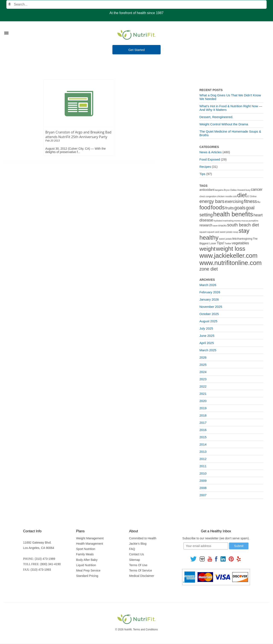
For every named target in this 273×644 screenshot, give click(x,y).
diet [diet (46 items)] (242, 195)
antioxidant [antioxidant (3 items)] (207, 190)
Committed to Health (143, 538)
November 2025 (211, 307)
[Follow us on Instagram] (202, 559)
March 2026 (208, 285)
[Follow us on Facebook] (216, 559)
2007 (203, 495)
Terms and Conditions (145, 630)
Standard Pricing (87, 576)
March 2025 (208, 350)
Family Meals (85, 554)
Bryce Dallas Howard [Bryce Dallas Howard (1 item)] (235, 190)
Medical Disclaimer (142, 576)
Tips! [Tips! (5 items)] (220, 243)
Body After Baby (87, 560)
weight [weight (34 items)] (207, 249)
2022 (203, 386)
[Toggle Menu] (6, 28)
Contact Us (136, 554)
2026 (203, 357)
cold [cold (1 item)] (235, 196)
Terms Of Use (138, 565)
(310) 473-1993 (41, 570)
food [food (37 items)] (205, 207)
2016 (203, 430)
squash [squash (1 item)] (203, 232)
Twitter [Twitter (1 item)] (228, 243)
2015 (203, 437)
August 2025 (208, 321)
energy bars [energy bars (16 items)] (212, 201)
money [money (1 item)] (237, 221)
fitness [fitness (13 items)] (250, 201)
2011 (203, 466)
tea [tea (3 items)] (234, 239)
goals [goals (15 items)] (240, 208)
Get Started (137, 50)
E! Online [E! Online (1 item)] (252, 196)
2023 (203, 379)
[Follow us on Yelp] (239, 559)
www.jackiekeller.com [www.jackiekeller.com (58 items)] (228, 256)
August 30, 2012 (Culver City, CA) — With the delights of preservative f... (76, 150)
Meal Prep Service (88, 570)
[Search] (136, 4)
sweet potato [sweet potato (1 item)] (225, 239)
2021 (203, 394)
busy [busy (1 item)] (248, 190)
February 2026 (210, 292)
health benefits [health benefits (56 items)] (233, 214)
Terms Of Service (140, 570)
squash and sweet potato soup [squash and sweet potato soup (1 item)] (223, 232)
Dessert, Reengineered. (216, 117)
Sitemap (134, 560)
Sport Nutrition (86, 549)
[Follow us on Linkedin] (223, 559)
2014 (203, 444)
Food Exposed (210, 159)
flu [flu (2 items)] (259, 202)
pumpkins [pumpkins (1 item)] (253, 221)
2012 (203, 459)
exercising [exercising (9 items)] (234, 202)
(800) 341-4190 (51, 564)
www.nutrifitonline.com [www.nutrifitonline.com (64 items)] (231, 263)
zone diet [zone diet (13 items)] (209, 269)
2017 (203, 423)
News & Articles (211, 152)
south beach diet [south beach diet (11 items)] (243, 225)
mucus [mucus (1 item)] (245, 221)
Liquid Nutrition (86, 565)
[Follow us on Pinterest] (231, 559)
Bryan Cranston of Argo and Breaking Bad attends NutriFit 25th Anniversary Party (78, 135)
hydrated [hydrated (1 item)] (218, 221)
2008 (203, 488)
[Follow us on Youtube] (210, 559)
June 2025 (207, 336)
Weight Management (90, 538)
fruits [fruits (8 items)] (230, 208)
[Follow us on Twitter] (193, 559)
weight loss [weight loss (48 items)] (231, 249)
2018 (203, 415)
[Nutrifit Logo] (136, 35)
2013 (203, 452)
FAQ (132, 549)
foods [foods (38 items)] (218, 207)
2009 (203, 481)
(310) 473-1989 (45, 559)
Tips (202, 174)
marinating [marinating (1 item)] (228, 221)
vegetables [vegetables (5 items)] (240, 243)
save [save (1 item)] (215, 226)
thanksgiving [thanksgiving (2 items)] (245, 239)
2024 (203, 372)
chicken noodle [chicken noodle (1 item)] (224, 196)
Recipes (205, 167)
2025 (203, 365)
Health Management (90, 544)
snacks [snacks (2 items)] (222, 225)
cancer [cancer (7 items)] (257, 190)
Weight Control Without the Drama (224, 124)
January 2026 (209, 299)
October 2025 (209, 314)
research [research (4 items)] (206, 225)
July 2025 (206, 328)
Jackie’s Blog (138, 544)
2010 (203, 473)
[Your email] (206, 546)
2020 (203, 401)
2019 (203, 408)
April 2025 (207, 343)
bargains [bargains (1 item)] (219, 190)
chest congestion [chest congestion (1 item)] (208, 196)
